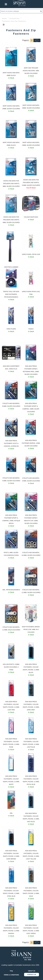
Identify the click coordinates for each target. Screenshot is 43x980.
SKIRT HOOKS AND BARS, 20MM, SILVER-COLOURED (31, 144)
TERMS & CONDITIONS (11, 975)
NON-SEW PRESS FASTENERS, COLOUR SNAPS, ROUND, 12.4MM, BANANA (11, 929)
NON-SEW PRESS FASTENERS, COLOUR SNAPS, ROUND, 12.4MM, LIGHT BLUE (31, 743)
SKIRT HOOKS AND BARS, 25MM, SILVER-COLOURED (11, 107)
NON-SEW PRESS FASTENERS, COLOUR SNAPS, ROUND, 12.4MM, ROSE (11, 743)
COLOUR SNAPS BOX (31, 217)
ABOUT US (32, 971)
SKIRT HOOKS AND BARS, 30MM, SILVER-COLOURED (31, 107)
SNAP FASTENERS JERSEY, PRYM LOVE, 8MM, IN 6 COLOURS (31, 630)
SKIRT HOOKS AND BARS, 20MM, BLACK (11, 74)
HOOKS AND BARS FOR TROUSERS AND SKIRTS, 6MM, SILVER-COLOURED (11, 220)
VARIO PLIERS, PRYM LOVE (31, 254)
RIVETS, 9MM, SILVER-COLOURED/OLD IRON (11, 554)
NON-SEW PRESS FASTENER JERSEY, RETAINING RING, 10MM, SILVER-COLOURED (31, 370)
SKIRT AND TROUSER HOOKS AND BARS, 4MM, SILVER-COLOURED (31, 71)
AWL (11, 813)
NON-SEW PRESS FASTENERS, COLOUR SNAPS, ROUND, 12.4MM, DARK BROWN (11, 855)
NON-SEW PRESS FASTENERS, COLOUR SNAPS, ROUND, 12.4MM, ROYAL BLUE (31, 780)
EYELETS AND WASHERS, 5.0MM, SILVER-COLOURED (31, 480)
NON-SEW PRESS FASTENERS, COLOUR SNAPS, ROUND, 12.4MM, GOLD (31, 892)
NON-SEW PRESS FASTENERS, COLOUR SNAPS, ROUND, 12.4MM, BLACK (31, 668)
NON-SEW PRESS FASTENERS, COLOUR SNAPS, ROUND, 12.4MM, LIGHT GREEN (31, 929)
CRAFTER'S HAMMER (11, 267)
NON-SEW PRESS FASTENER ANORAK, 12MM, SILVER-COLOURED (31, 443)
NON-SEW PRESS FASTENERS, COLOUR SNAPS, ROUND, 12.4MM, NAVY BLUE (31, 818)
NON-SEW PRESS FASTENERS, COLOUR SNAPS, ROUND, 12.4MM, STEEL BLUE (11, 892)
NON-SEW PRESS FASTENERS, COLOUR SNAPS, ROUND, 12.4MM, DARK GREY (31, 706)
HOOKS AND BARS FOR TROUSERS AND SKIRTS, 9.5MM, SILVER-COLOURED (31, 183)
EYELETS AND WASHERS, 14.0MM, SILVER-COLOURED (31, 554)
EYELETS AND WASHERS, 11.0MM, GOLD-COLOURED (11, 628)
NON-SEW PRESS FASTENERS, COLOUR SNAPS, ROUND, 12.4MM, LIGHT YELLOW (31, 855)
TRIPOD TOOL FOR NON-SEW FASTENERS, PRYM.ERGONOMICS (11, 294)
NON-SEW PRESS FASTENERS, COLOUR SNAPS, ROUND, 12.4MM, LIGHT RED (11, 706)
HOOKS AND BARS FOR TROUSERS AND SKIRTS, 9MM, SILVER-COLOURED (11, 184)
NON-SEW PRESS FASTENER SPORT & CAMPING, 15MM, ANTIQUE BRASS (11, 519)
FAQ (11, 971)
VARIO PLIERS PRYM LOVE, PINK (31, 293)
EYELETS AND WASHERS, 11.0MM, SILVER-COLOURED (31, 591)
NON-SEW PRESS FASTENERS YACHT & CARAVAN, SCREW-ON (11, 443)
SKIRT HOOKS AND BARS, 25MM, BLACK (11, 144)
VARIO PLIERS (11, 329)
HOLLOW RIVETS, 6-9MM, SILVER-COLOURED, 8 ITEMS (11, 667)
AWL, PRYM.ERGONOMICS (11, 590)
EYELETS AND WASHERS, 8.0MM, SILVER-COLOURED (11, 405)
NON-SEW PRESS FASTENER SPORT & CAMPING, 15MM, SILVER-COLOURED (31, 408)
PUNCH (31, 329)
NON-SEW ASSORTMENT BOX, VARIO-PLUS (11, 368)
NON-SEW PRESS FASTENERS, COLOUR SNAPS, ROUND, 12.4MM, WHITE (11, 780)
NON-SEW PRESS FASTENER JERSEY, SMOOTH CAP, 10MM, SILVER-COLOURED (31, 519)
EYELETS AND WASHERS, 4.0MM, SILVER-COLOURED (11, 479)
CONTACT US (32, 975)
